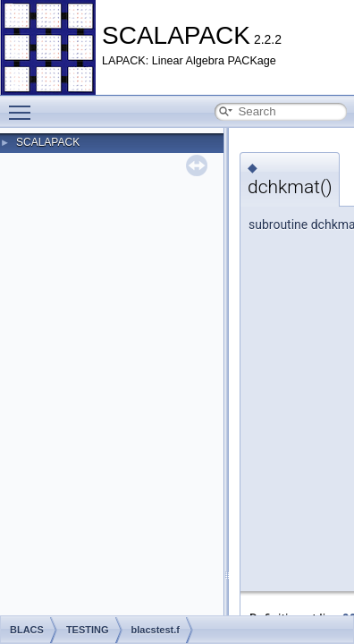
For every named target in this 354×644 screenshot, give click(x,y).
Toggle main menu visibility (24, 105)
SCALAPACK (48, 142)
